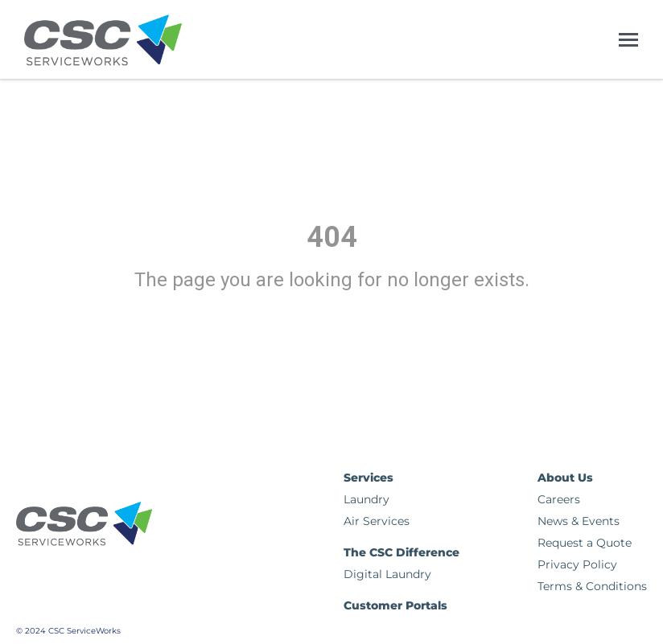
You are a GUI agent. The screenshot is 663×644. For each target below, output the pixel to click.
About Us (565, 478)
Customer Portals (395, 605)
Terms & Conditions (592, 586)
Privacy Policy (577, 564)
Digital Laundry (387, 574)
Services (369, 478)
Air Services (377, 521)
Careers (559, 499)
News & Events (579, 521)
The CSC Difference (402, 552)
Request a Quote (585, 543)
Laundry (367, 499)
